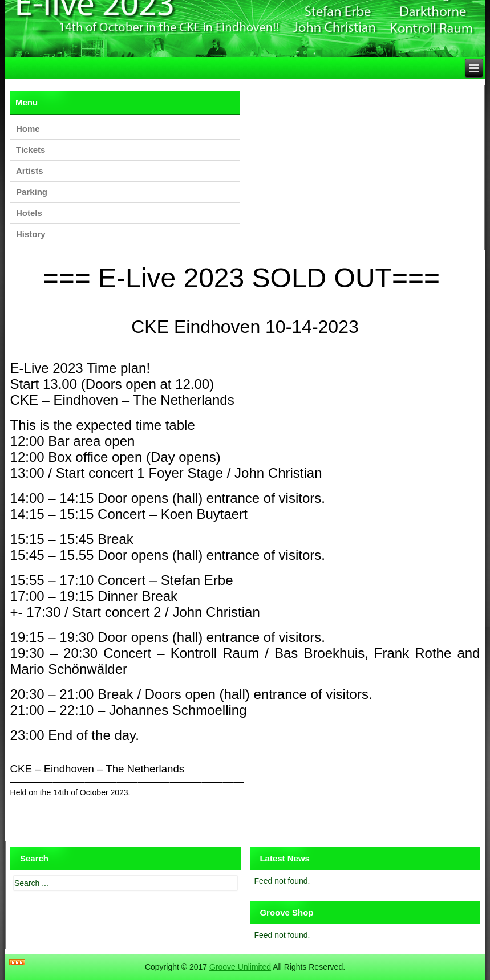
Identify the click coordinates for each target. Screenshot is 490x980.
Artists (30, 171)
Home (28, 129)
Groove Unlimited (240, 967)
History (31, 234)
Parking (32, 192)
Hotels (29, 213)
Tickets (31, 150)
